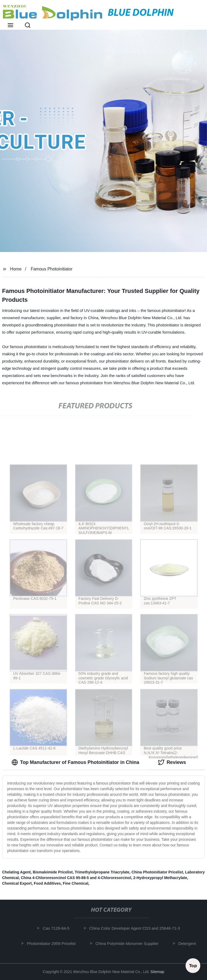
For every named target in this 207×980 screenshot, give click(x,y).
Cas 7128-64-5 (58, 928)
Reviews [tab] (172, 762)
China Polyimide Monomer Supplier (128, 943)
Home (16, 269)
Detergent (188, 943)
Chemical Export (17, 883)
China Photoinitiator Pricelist (157, 872)
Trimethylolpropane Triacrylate (102, 872)
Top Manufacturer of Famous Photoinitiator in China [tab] (75, 762)
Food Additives (47, 883)
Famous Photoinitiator (52, 269)
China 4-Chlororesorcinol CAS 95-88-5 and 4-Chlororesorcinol (76, 878)
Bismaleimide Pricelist (53, 872)
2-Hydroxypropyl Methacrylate (160, 878)
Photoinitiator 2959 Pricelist (53, 943)
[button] (10, 26)
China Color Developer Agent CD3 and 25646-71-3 (136, 928)
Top (193, 964)
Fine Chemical (75, 883)
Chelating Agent (16, 872)
